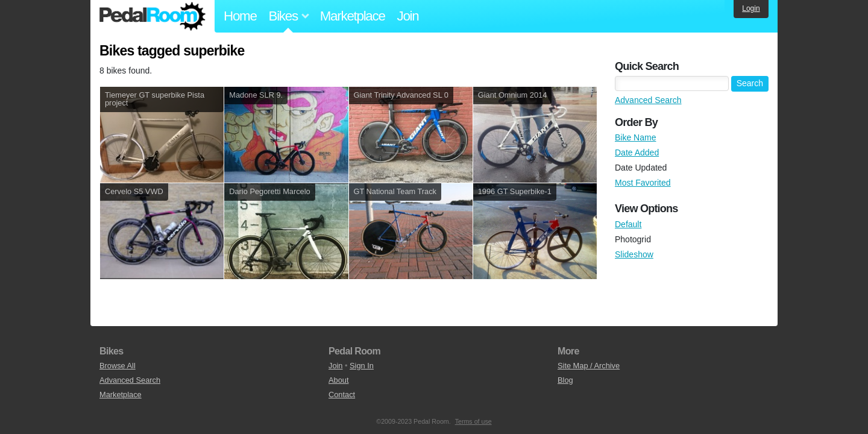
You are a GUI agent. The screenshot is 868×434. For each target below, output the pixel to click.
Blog (565, 380)
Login (751, 8)
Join (408, 16)
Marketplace (353, 16)
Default (628, 224)
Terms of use (473, 421)
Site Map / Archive (589, 366)
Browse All (118, 366)
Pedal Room (153, 16)
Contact (342, 395)
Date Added (637, 153)
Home (240, 16)
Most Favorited (643, 183)
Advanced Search (648, 100)
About (338, 380)
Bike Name (635, 137)
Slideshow (634, 254)
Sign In (362, 366)
